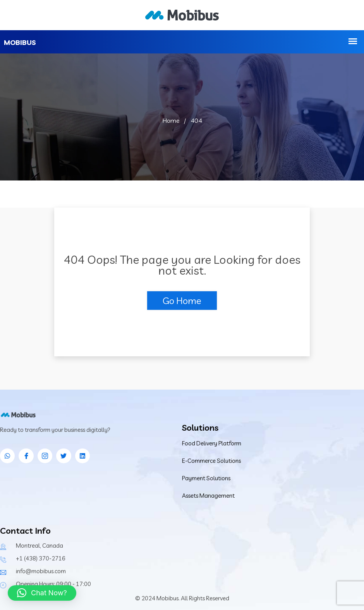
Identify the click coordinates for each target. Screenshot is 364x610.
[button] (42, 593)
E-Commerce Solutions (211, 461)
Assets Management (208, 496)
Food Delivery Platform (212, 443)
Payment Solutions (206, 478)
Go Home (182, 301)
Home (171, 120)
